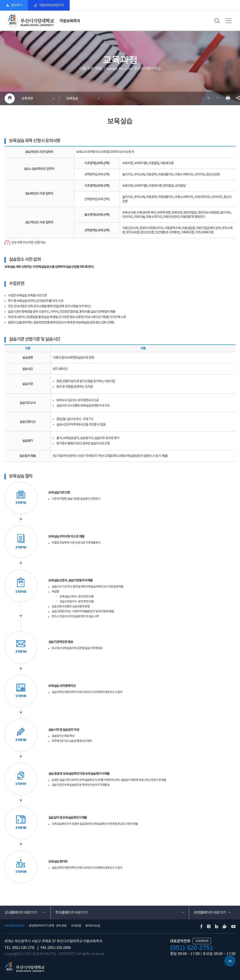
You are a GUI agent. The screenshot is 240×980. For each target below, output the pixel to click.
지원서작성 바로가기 (51, 5)
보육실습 (72, 98)
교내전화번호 (202, 941)
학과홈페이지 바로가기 (71, 912)
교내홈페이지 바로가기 (21, 912)
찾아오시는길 (93, 926)
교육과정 (27, 98)
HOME (10, 98)
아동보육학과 (70, 21)
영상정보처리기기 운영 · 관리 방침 (48, 926)
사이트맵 (76, 926)
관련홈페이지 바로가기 (210, 912)
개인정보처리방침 (14, 926)
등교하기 (17, 5)
